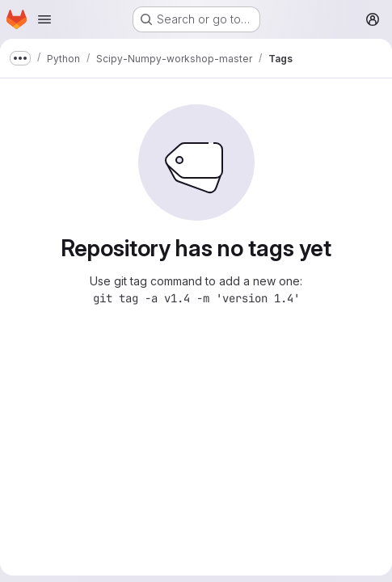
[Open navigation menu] (44, 19)
